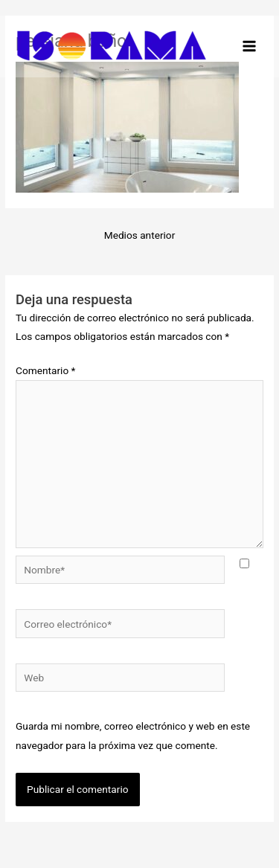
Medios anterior (140, 235)
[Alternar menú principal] (250, 46)
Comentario (45, 370)
